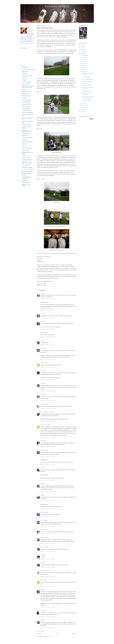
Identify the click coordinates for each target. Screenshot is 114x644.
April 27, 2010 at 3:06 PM (48, 559)
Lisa (41, 484)
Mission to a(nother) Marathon (26, 174)
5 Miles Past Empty (26, 96)
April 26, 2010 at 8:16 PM (48, 491)
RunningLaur (43, 404)
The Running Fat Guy (27, 110)
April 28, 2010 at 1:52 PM (48, 607)
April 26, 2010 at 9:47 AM (48, 345)
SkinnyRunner (25, 72)
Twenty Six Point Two (27, 104)
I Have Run (24, 98)
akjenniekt (43, 530)
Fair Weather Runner (27, 148)
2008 (82, 112)
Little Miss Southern (26, 182)
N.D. (41, 340)
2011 (82, 51)
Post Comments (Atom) (47, 636)
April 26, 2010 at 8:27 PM (48, 501)
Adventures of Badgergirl (27, 112)
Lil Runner (24, 156)
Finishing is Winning (26, 125)
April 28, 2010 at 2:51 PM (48, 616)
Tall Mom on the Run (27, 92)
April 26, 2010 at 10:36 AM (48, 400)
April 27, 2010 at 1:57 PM (48, 551)
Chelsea (42, 441)
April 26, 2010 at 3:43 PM (48, 464)
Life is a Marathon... (26, 106)
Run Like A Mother (26, 82)
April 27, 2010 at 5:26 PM (48, 567)
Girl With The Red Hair (27, 76)
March (83, 103)
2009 (82, 110)
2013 (82, 47)
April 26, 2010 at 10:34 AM (48, 391)
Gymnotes (24, 90)
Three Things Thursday (87, 81)
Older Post (74, 633)
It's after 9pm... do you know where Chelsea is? (27, 162)
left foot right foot (26, 165)
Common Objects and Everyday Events (27, 178)
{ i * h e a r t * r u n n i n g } (28, 169)
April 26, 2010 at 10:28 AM (48, 367)
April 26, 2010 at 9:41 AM (48, 337)
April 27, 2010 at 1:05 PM (48, 543)
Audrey (42, 348)
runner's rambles (26, 84)
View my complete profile (27, 44)
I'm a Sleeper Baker (26, 102)
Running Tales (25, 180)
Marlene (42, 371)
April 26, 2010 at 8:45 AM (48, 318)
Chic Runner (25, 74)
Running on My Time (27, 133)
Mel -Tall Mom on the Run (46, 412)
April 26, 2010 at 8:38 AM (48, 310)
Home (57, 633)
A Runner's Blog (25, 150)
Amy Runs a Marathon (27, 138)
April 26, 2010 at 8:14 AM (48, 299)
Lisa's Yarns (25, 78)
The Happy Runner (26, 108)
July (83, 66)
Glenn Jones (43, 450)
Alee (41, 293)
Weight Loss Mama (26, 158)
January (84, 107)
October (84, 59)
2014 (82, 45)
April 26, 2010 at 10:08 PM (48, 526)
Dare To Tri (24, 146)
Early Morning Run (26, 100)
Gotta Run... (25, 140)
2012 (82, 49)
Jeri (41, 590)
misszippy (42, 395)
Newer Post (39, 633)
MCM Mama (25, 67)
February (84, 105)
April (83, 72)
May (83, 70)
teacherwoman (43, 537)
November (84, 57)
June (83, 68)
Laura (42, 314)
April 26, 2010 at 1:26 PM (48, 456)
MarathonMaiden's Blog (27, 160)
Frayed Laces (25, 144)
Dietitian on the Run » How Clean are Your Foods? (28, 87)
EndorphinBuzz (44, 571)
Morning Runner (57, 6)
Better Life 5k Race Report (45, 28)
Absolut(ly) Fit (25, 136)
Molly (42, 321)
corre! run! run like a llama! (28, 69)
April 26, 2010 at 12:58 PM (48, 447)
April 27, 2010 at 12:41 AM (48, 534)
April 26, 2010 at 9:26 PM (48, 517)
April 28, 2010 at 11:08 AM (48, 586)
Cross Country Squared (27, 142)
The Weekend (85, 83)
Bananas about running (27, 171)
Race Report (44, 285)
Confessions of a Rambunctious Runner (27, 131)
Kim (41, 468)
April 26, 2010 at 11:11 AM (48, 421)
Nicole (42, 611)
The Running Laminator (27, 167)
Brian (42, 620)
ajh (41, 495)
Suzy (41, 383)
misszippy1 (24, 80)
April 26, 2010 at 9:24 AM (48, 329)
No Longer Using (44, 425)
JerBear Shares (25, 94)
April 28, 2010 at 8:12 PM (48, 628)
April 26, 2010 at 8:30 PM (48, 509)
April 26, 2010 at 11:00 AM (48, 408)
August (84, 63)
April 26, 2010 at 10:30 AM (48, 380)
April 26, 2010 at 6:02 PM (48, 480)
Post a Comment (40, 631)
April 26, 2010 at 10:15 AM (48, 359)
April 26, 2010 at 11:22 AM (48, 437)
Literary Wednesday (86, 77)
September (84, 61)
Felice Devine (43, 547)
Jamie (42, 563)
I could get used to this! (87, 91)
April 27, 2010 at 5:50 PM (48, 576)
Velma (42, 555)
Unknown (42, 363)
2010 (82, 53)
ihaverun (42, 580)
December (84, 55)
